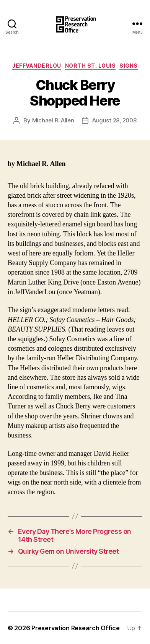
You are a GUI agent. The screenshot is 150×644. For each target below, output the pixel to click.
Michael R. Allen (53, 120)
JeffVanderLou (37, 66)
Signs (129, 66)
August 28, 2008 (114, 120)
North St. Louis (90, 66)
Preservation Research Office (75, 628)
